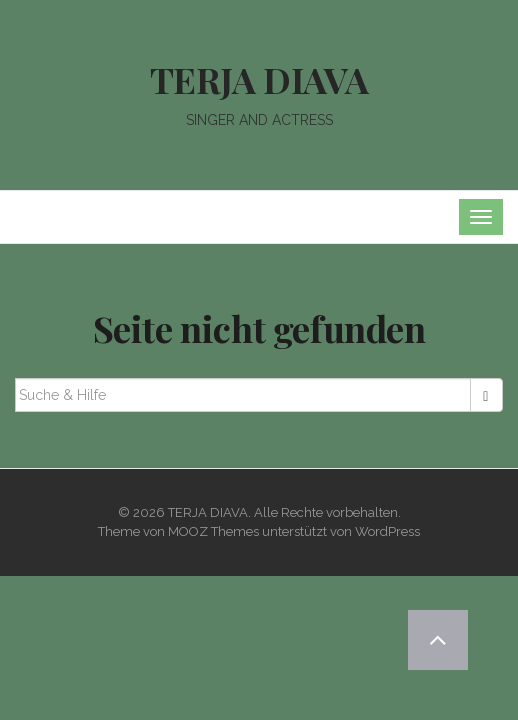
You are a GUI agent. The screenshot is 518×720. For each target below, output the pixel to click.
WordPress (387, 531)
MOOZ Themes (213, 531)
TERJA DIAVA (259, 79)
